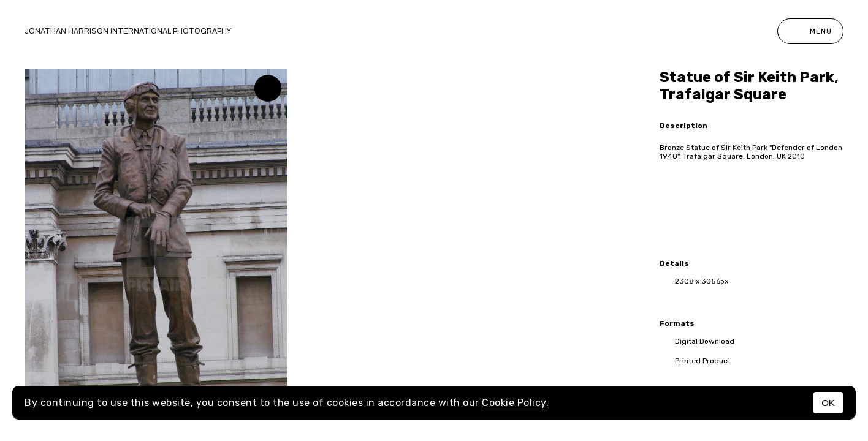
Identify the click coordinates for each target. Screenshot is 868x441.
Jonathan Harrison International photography (128, 31)
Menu (810, 31)
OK (828, 403)
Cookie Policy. (515, 403)
